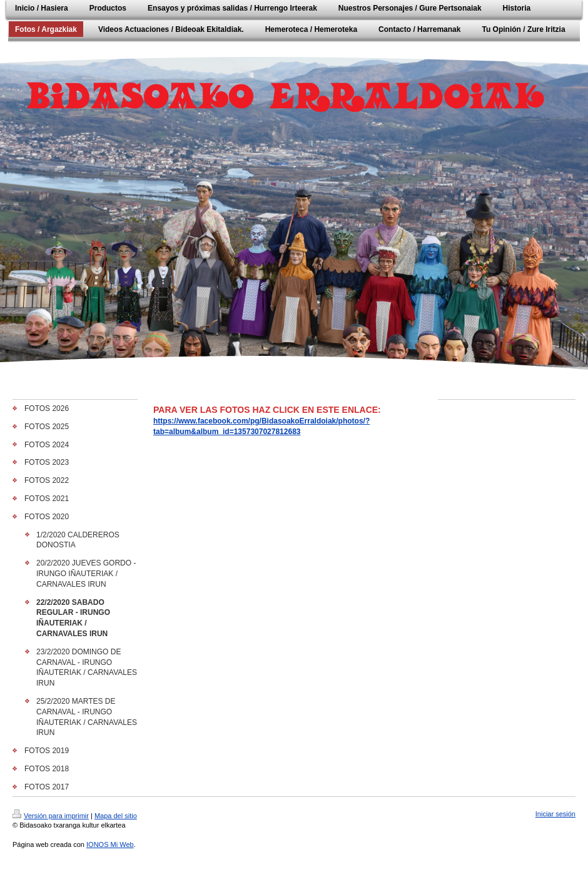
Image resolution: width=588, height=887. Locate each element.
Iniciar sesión (555, 814)
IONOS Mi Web (110, 844)
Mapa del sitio (116, 816)
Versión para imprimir (51, 816)
